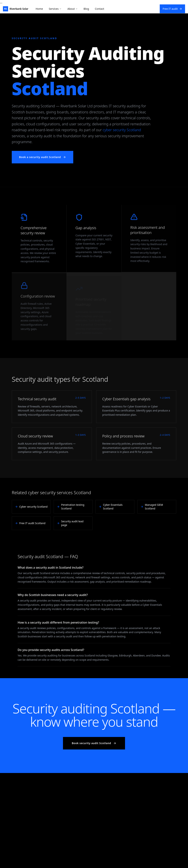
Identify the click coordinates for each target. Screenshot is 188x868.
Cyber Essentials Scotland (111, 507)
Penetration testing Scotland (70, 507)
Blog (86, 9)
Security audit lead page (70, 523)
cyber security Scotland (122, 130)
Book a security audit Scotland (43, 157)
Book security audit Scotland (94, 743)
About (73, 9)
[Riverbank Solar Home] (16, 9)
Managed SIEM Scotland (152, 507)
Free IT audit (172, 9)
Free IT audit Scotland (30, 523)
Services (55, 9)
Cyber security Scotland (31, 507)
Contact (100, 9)
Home (39, 9)
